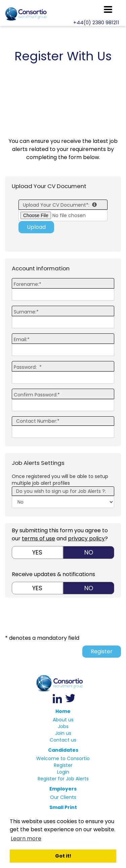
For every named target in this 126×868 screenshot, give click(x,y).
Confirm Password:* (37, 395)
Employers (63, 789)
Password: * (28, 367)
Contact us (63, 740)
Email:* (22, 339)
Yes (37, 552)
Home (63, 711)
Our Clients (63, 797)
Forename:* (28, 284)
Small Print (63, 807)
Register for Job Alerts (63, 779)
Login (63, 772)
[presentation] (70, 618)
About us (63, 720)
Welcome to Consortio (63, 758)
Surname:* (26, 312)
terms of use (38, 538)
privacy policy (86, 538)
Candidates (63, 750)
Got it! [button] (63, 856)
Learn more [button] (26, 839)
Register (102, 651)
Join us (63, 733)
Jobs (63, 726)
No (89, 552)
